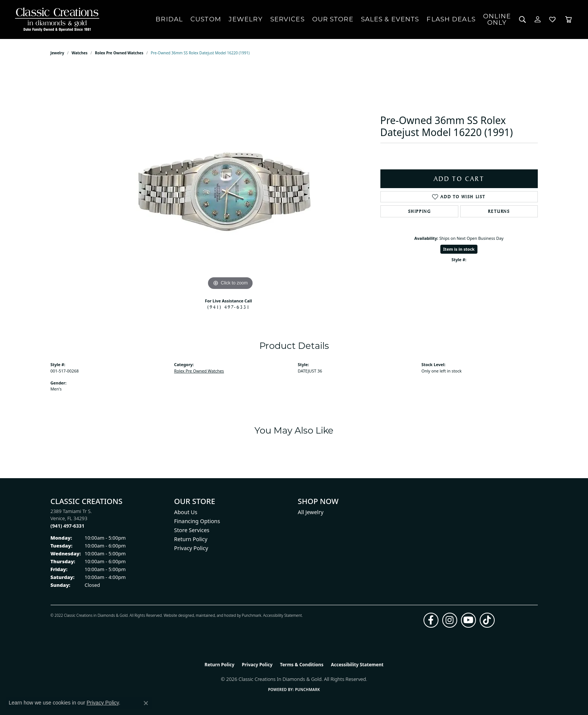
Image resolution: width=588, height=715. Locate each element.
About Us (186, 512)
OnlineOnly (497, 19)
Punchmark (251, 615)
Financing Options (197, 521)
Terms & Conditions (302, 665)
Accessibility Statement (282, 615)
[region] (230, 179)
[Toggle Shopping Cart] (569, 19)
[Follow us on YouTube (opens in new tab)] (468, 620)
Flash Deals (451, 19)
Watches (79, 53)
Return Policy (191, 539)
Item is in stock (459, 249)
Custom (206, 19)
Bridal (169, 19)
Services (287, 19)
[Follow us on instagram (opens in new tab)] (450, 620)
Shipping (420, 211)
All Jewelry (311, 512)
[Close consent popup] (146, 703)
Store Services (192, 530)
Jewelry (246, 19)
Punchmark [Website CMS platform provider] (307, 690)
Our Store (333, 19)
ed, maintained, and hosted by (216, 615)
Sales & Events (390, 19)
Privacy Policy (191, 548)
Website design (177, 615)
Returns (499, 211)
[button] (523, 19)
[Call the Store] (68, 526)
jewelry (58, 53)
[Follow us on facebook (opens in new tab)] (431, 620)
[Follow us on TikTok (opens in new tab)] (487, 620)
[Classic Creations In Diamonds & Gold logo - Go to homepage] (55, 19)
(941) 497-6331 (229, 307)
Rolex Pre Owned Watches (119, 53)
